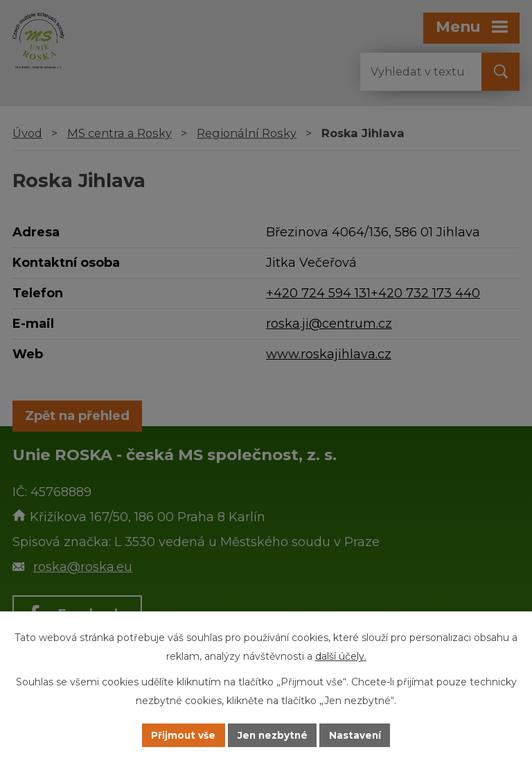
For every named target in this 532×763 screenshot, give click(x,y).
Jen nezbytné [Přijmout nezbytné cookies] (273, 735)
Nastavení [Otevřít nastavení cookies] (357, 735)
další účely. (341, 656)
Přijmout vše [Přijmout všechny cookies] (181, 735)
